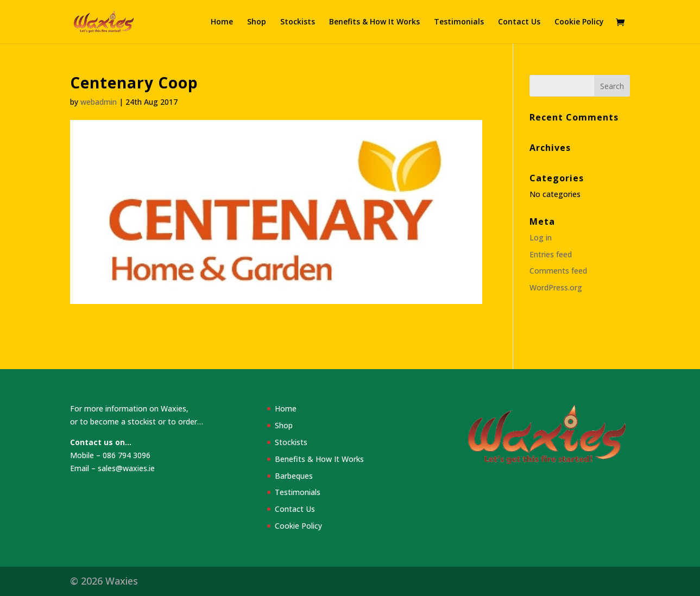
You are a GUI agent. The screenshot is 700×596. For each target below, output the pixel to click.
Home (222, 22)
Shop (257, 22)
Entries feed (551, 254)
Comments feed (558, 271)
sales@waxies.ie (126, 468)
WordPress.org (556, 287)
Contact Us (519, 22)
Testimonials (459, 22)
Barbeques (294, 476)
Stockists (298, 22)
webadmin (99, 102)
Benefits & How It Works (374, 22)
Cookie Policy (579, 22)
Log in (541, 237)
